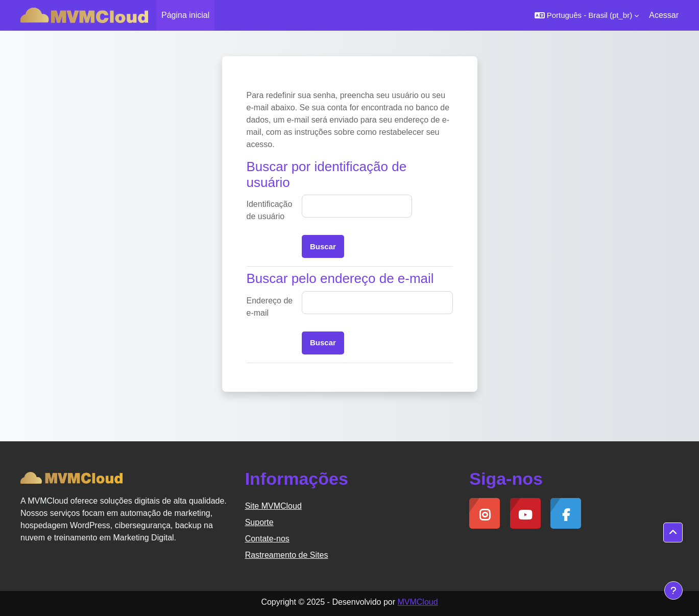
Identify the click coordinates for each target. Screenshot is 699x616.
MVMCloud (417, 602)
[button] (587, 15)
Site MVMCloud (273, 506)
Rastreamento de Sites (287, 555)
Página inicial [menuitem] (185, 15)
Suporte (259, 522)
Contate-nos (267, 539)
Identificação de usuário (270, 210)
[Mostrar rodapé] (673, 590)
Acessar (664, 15)
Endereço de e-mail (270, 307)
